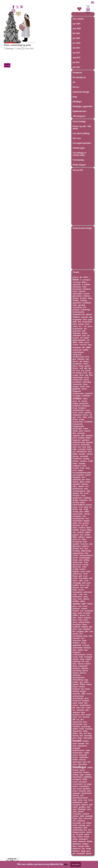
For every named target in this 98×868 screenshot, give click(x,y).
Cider (82, 468)
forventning (77, 373)
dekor (75, 342)
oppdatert (86, 440)
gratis (79, 789)
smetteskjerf (77, 521)
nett (86, 594)
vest (88, 340)
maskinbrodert (78, 410)
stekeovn (83, 673)
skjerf (88, 532)
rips (85, 329)
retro (80, 606)
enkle (88, 750)
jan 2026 (76, 38)
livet (84, 307)
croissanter (77, 814)
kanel (75, 743)
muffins (87, 284)
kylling (86, 560)
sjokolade (77, 284)
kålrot (80, 837)
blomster (82, 841)
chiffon (75, 729)
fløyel (75, 324)
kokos (75, 366)
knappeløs (77, 477)
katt (87, 518)
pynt (87, 324)
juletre (75, 733)
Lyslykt (76, 555)
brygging (80, 631)
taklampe (81, 359)
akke (81, 733)
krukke (75, 682)
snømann (76, 712)
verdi (83, 495)
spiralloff (76, 484)
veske (91, 461)
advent (89, 832)
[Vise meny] (92, 2)
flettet (75, 666)
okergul (81, 846)
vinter (75, 594)
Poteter (75, 368)
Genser (86, 364)
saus (91, 631)
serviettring (77, 307)
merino (86, 772)
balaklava (76, 668)
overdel (86, 294)
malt (80, 629)
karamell (87, 613)
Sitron (85, 624)
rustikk (75, 569)
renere (75, 791)
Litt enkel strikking (81, 133)
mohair (76, 482)
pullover (86, 546)
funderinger (77, 429)
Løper (75, 507)
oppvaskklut (77, 294)
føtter (75, 620)
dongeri (76, 387)
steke (86, 489)
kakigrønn (77, 406)
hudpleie (76, 571)
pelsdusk (76, 310)
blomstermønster (86, 555)
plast (75, 738)
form (80, 599)
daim (88, 468)
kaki (84, 583)
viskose (76, 317)
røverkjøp (77, 396)
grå (74, 853)
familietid (76, 627)
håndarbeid (87, 322)
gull (80, 576)
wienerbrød (77, 772)
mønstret (76, 445)
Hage (75, 97)
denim (75, 560)
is (81, 280)
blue (88, 387)
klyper (88, 689)
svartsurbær (78, 784)
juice (81, 682)
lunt (80, 523)
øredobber (89, 422)
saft (74, 821)
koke (91, 636)
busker (75, 419)
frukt (81, 657)
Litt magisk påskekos (82, 143)
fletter (83, 684)
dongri (86, 338)
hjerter (85, 671)
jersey (87, 377)
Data (75, 746)
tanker (75, 807)
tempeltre (87, 629)
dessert (75, 361)
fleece (88, 479)
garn (88, 851)
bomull (77, 741)
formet (87, 837)
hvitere (75, 786)
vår (85, 326)
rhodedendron (85, 705)
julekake (85, 668)
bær (88, 585)
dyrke (80, 800)
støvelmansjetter (79, 491)
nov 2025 (76, 43)
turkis (88, 708)
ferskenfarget (78, 698)
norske (75, 558)
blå (83, 661)
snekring (83, 300)
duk (81, 509)
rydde (90, 417)
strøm (75, 717)
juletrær (85, 805)
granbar (76, 338)
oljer (83, 435)
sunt (74, 789)
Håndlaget (10, 49)
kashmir (81, 532)
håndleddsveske (79, 314)
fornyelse (82, 791)
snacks (75, 782)
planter (81, 811)
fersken (76, 770)
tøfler (75, 486)
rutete (88, 410)
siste (81, 548)
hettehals (87, 648)
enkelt (87, 834)
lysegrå (83, 530)
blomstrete (77, 701)
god (86, 650)
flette (86, 682)
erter (83, 638)
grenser (76, 277)
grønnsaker (84, 403)
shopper (87, 521)
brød (85, 542)
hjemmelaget (78, 377)
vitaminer (76, 726)
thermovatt (77, 564)
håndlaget (79, 767)
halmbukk (77, 675)
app (74, 417)
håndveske (77, 567)
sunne (85, 597)
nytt (82, 370)
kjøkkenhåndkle (79, 340)
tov (74, 834)
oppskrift (77, 645)
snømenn (84, 317)
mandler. (82, 454)
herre (85, 319)
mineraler (76, 694)
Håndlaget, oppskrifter (83, 106)
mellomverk (77, 380)
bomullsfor (87, 303)
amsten (84, 401)
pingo (89, 784)
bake (75, 537)
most (88, 825)
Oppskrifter (77, 731)
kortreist (80, 834)
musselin (76, 638)
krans (85, 606)
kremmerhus (78, 424)
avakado (86, 814)
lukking (81, 438)
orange (75, 375)
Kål (81, 493)
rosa (79, 322)
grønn (88, 715)
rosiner (75, 345)
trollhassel (77, 466)
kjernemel (83, 782)
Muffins (76, 300)
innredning (77, 671)
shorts (75, 528)
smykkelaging (85, 558)
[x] (17, 7)
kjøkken (76, 684)
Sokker (90, 604)
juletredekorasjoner (80, 798)
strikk (86, 509)
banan (75, 687)
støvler (83, 387)
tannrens (86, 717)
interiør (76, 456)
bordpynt (82, 408)
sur (90, 507)
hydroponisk (78, 753)
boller (87, 846)
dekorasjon (77, 762)
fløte (74, 433)
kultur (89, 684)
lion (82, 689)
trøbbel (88, 659)
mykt (75, 447)
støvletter (85, 484)
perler (81, 412)
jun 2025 (76, 67)
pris (74, 451)
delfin (81, 342)
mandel (88, 775)
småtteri (82, 528)
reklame (86, 599)
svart (84, 567)
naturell (87, 431)
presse (87, 342)
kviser (75, 412)
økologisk (76, 748)
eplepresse (77, 848)
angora (89, 537)
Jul (91, 415)
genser (89, 314)
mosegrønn (77, 364)
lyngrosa (88, 618)
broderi (82, 569)
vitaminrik (89, 611)
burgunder (84, 500)
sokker (75, 615)
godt (74, 359)
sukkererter (77, 574)
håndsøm (76, 689)
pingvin (76, 535)
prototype (81, 433)
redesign (82, 825)
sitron (81, 375)
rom (82, 611)
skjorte (75, 705)
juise (85, 762)
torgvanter (77, 640)
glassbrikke (85, 445)
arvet (75, 470)
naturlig (82, 463)
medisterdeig (78, 830)
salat (84, 447)
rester (79, 417)
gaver (75, 401)
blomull (76, 548)
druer (85, 722)
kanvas (85, 415)
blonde (87, 535)
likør (81, 818)
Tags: (87, 553)
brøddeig (76, 551)
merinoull (83, 755)
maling (75, 775)
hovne (75, 438)
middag (76, 493)
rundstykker (78, 828)
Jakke (75, 523)
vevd (87, 486)
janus (75, 613)
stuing (88, 848)
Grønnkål (88, 657)
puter (89, 583)
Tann (86, 562)
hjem (83, 712)
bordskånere (84, 786)
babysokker (83, 764)
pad (88, 807)
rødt (86, 802)
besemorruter (78, 422)
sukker (80, 618)
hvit (80, 717)
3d (80, 326)
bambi (81, 703)
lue (74, 631)
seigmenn (76, 435)
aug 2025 (76, 57)
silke (84, 694)
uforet (89, 528)
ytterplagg (77, 583)
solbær (75, 839)
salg (86, 375)
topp (83, 851)
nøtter (75, 463)
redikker (85, 627)
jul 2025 (76, 62)
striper (81, 470)
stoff (81, 368)
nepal (75, 703)
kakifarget (77, 661)
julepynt (76, 587)
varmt (86, 493)
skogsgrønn (77, 415)
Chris (19, 49)
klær (74, 618)
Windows (76, 495)
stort (85, 724)
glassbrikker (78, 296)
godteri (81, 650)
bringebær (77, 652)
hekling (76, 691)
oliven (75, 622)
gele (91, 627)
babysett (82, 760)
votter (85, 574)
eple (86, 368)
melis (86, 587)
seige (75, 809)
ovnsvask (83, 345)
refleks (82, 601)
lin (74, 708)
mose (75, 764)
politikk (76, 585)
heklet (76, 280)
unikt (75, 800)
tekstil (84, 389)
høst (82, 736)
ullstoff (81, 486)
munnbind (81, 853)
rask (85, 800)
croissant (86, 645)
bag (78, 719)
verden (84, 643)
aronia (75, 657)
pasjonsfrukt (78, 329)
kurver (83, 585)
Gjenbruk (87, 289)
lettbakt (86, 741)
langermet (77, 440)
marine (86, 380)
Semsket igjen (79, 148)
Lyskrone (84, 544)
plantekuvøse (78, 489)
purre (90, 326)
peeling (75, 403)
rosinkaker (81, 821)
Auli (82, 795)
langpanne (77, 391)
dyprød (75, 673)
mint (81, 560)
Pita (87, 743)
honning (89, 435)
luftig (85, 731)
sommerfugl (85, 310)
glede (82, 482)
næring (85, 564)
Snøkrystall (77, 722)
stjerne (89, 853)
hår (86, 525)
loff (89, 762)
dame (82, 659)
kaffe (89, 447)
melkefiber (77, 335)
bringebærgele (78, 426)
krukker (88, 664)
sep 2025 (76, 53)
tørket (75, 755)
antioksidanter (78, 352)
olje (81, 361)
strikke (76, 601)
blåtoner (87, 296)
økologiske (77, 347)
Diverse (76, 87)
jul (83, 525)
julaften (76, 816)
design (75, 500)
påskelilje (89, 816)
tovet (81, 507)
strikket (77, 398)
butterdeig (87, 382)
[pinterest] (22, 7)
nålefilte (76, 530)
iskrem (81, 664)
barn (90, 451)
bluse (75, 837)
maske (82, 770)
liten (90, 733)
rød (90, 500)
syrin (86, 581)
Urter (84, 466)
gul (81, 277)
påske (80, 738)
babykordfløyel (79, 505)
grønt (90, 319)
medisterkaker (78, 696)
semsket (76, 659)
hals (86, 703)
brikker (85, 844)
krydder (76, 468)
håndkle (81, 743)
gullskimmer (78, 802)
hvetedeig (88, 736)
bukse (90, 841)
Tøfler (85, 399)
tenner (86, 429)
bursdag (76, 502)
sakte (84, 287)
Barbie (75, 509)
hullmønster (77, 597)
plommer (76, 608)
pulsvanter (88, 592)
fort (85, 830)
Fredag (75, 512)
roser (75, 599)
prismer (81, 324)
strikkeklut (86, 396)
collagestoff (77, 354)
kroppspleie (77, 319)
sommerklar (77, 384)
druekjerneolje (78, 357)
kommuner (77, 287)
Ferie (90, 800)
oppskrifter (77, 303)
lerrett (89, 655)
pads (84, 331)
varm (85, 576)
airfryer (83, 615)
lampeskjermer (79, 518)
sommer (84, 608)
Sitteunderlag (78, 680)
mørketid (80, 710)
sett (84, 823)
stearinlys (89, 729)
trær (90, 830)
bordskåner (77, 459)
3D (74, 82)
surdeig (86, 459)
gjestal (87, 366)
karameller (77, 823)
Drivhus (76, 795)
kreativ (75, 757)
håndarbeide (87, 793)
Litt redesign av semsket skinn (79, 154)
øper (90, 373)
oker (82, 719)
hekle (85, 779)
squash (88, 475)
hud (87, 359)
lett (88, 615)
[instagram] (13, 11)
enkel (86, 507)
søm (88, 347)
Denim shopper (79, 165)
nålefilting (88, 777)
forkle (82, 729)
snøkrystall (77, 350)
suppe (82, 775)
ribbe (85, 417)
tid (74, 370)
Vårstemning (78, 160)
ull (74, 719)
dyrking (76, 736)
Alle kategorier (79, 116)
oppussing (77, 479)
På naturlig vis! (79, 77)
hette (83, 715)
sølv (83, 848)
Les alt (7, 65)
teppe (75, 305)
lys (80, 539)
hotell (75, 825)
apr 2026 (76, 24)
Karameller (83, 578)
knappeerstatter (79, 832)
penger (82, 419)
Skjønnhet (77, 333)
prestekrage (77, 542)
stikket (90, 767)
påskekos (76, 715)
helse (89, 791)
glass (81, 512)
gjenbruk (77, 389)
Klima (89, 530)
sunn (90, 345)
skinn (90, 298)
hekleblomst (82, 746)
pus (89, 335)
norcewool (88, 818)
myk (91, 544)
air (79, 401)
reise (74, 532)
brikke (75, 760)
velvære (81, 590)
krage (75, 408)
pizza (75, 606)
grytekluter (77, 382)
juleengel (89, 442)
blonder (76, 298)
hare (84, 335)
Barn (75, 846)
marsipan (86, 280)
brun (78, 370)
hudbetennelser (79, 750)
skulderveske (78, 562)
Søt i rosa (77, 138)
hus (90, 368)
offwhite (82, 291)
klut (91, 317)
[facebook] (13, 7)
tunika (75, 578)
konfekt (83, 691)
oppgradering (78, 553)
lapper (83, 502)
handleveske (77, 498)
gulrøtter (88, 412)
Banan (75, 576)
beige (75, 590)
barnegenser (78, 592)
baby (75, 664)
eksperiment (77, 777)
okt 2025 (76, 48)
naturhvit (89, 393)
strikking (87, 498)
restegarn (76, 805)
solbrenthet (88, 738)
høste (85, 384)
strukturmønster (79, 655)
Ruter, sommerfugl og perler (18, 45)
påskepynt (86, 406)
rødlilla (85, 350)
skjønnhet (76, 793)
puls (91, 805)
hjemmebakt (82, 451)
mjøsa (75, 581)
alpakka (76, 604)
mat (79, 447)
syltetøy (87, 514)
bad (85, 733)
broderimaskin (78, 312)
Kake (86, 620)
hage (86, 680)
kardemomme (78, 393)
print (81, 431)
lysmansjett (77, 289)
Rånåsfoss (77, 525)
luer (83, 479)
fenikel (89, 449)
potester (86, 523)
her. (66, 864)
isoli (91, 578)
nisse (82, 535)
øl (82, 284)
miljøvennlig (86, 551)
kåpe (89, 491)
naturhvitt (77, 331)
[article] (20, 40)
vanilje (86, 753)
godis (80, 613)
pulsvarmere (78, 514)
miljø (75, 449)
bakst (80, 620)
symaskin (82, 449)
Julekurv (76, 643)
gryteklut (86, 789)
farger (75, 818)
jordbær (83, 298)
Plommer (76, 851)
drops (83, 571)
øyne (86, 548)
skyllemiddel (78, 648)
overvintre (77, 282)
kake (75, 650)
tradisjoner (77, 516)
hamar (75, 291)
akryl (86, 698)
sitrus (75, 629)
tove (81, 634)
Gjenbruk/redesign (81, 92)
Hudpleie (86, 701)
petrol (75, 539)
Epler (84, 539)
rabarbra (83, 461)
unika (87, 511)
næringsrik (77, 779)
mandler (76, 544)
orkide (88, 482)
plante (75, 841)
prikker (76, 461)
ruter (89, 809)
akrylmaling (77, 636)
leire (84, 516)
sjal (82, 587)
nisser (85, 373)
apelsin (85, 333)
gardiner (82, 807)
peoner (88, 370)
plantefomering (79, 442)
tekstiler (76, 611)
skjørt (86, 277)
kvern (89, 694)
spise (87, 631)
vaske (81, 594)
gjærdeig (82, 305)
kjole (84, 604)
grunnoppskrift (79, 677)
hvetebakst (77, 624)
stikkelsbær (84, 757)
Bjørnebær (77, 546)
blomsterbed (78, 724)
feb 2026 (76, 33)
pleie (85, 828)
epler (87, 710)
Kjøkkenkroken (79, 111)
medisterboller (84, 622)
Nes (74, 710)
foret (87, 357)
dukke (89, 823)
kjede (84, 640)
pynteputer (83, 839)
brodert (89, 505)
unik (75, 322)
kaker (88, 571)
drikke (75, 431)
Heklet (88, 438)
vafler (81, 581)
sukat (75, 811)
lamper (86, 361)
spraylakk (84, 456)
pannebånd (83, 666)
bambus (82, 687)
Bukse (84, 282)
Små (87, 661)
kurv (84, 477)
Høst (91, 375)
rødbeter (81, 537)
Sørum (81, 366)
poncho (75, 634)
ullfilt (82, 816)
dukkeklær (77, 844)
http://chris (81, 708)
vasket (75, 326)
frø (85, 784)
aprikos (90, 454)
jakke (75, 454)
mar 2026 (77, 28)
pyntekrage (86, 726)
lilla (84, 347)
